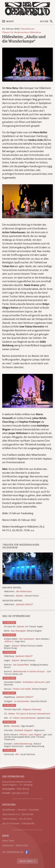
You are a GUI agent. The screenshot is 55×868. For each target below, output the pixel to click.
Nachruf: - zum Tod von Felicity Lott (27, 673)
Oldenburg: (18, 656)
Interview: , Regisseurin (24, 730)
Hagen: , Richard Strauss (20, 661)
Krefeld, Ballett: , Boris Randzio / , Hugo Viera (27, 640)
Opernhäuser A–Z (11, 814)
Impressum (8, 845)
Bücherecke (28, 814)
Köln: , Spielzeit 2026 (27, 718)
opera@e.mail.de (20, 793)
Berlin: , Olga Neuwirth (19, 726)
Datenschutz (22, 845)
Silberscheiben (10, 819)
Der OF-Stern (26, 819)
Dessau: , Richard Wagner (26, 689)
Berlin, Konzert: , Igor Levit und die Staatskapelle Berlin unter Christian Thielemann (28, 737)
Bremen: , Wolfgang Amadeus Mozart (26, 666)
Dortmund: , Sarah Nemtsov (20, 754)
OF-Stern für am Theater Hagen (23, 627)
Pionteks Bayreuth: (23, 709)
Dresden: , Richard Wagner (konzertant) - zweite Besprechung (24, 745)
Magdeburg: (19, 697)
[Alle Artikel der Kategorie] (28, 568)
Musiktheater (28, 29)
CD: (27, 714)
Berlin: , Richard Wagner (23, 631)
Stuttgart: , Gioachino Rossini (25, 701)
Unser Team (8, 841)
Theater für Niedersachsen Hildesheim (22, 32)
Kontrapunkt (28, 823)
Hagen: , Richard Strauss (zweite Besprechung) (23, 647)
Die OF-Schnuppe (11, 823)
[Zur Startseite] (27, 9)
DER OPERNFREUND (13, 776)
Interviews (34, 810)
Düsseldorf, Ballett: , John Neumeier (27, 683)
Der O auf (13, 852)
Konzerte (22, 810)
